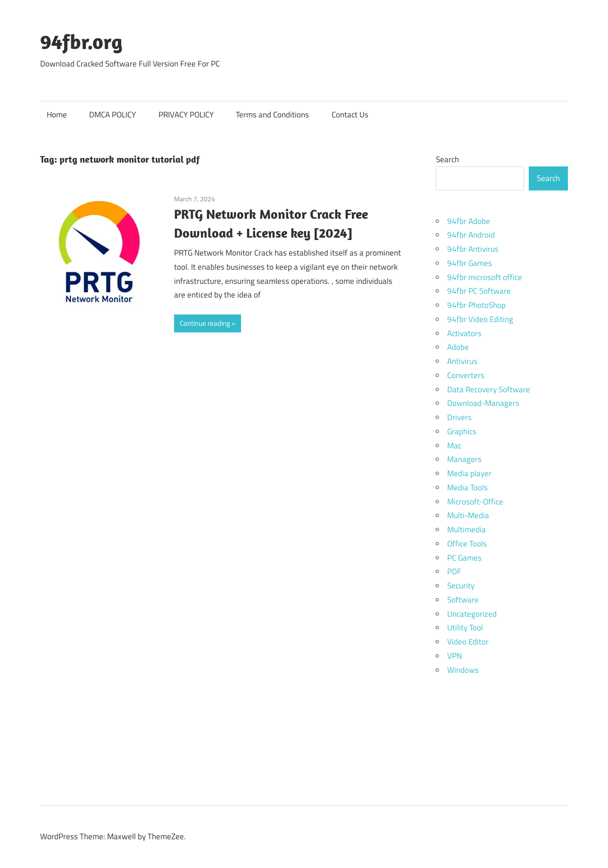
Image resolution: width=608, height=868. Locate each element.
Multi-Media (468, 515)
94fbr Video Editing (480, 319)
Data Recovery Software (489, 389)
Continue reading (205, 323)
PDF (454, 571)
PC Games (464, 558)
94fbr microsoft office (485, 277)
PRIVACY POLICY (186, 115)
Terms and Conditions (272, 115)
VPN (454, 656)
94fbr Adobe (469, 221)
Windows (463, 670)
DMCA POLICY (112, 115)
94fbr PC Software (479, 291)
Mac (454, 446)
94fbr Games (470, 263)
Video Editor (468, 642)
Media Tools (467, 488)
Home (57, 115)
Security (461, 586)
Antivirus (462, 361)
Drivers (459, 417)
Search (447, 159)
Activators (464, 333)
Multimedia (466, 529)
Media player (469, 473)
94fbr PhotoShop (476, 305)
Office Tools (467, 544)
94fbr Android (471, 235)
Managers (464, 459)
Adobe (458, 347)
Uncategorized (472, 614)
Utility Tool (465, 628)
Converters (466, 375)
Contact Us (350, 115)
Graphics (462, 431)
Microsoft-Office (475, 502)
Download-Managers (483, 403)
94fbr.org (81, 41)
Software (463, 600)
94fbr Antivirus (473, 249)
